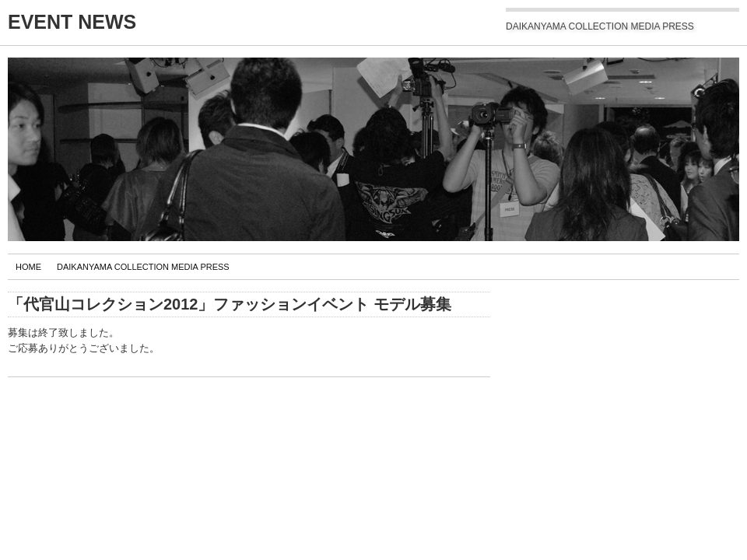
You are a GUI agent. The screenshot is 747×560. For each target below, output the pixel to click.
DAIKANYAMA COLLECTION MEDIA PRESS (143, 267)
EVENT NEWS (72, 22)
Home (28, 267)
